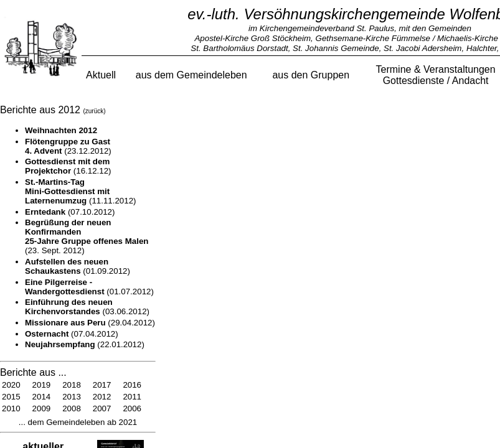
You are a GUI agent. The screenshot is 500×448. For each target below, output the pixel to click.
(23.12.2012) (68, 146)
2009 (42, 408)
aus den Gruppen (311, 75)
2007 (102, 408)
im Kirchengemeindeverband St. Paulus (321, 28)
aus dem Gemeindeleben (191, 75)
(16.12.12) (68, 166)
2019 (42, 385)
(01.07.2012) (89, 287)
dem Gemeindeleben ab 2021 (81, 422)
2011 (132, 397)
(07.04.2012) (72, 334)
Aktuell (101, 75)
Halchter (482, 48)
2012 (102, 397)
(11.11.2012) (81, 191)
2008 (72, 408)
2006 (132, 408)
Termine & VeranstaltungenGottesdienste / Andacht (436, 75)
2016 (132, 385)
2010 (11, 408)
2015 (11, 397)
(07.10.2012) (70, 212)
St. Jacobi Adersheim (422, 48)
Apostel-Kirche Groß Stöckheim (252, 38)
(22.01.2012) (85, 344)
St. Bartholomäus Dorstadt (239, 48)
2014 (42, 397)
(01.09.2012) (78, 266)
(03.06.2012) (87, 307)
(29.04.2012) (90, 323)
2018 (72, 385)
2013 (72, 397)
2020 (11, 385)
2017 (102, 385)
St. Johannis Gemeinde (336, 48)
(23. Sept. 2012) (87, 236)
